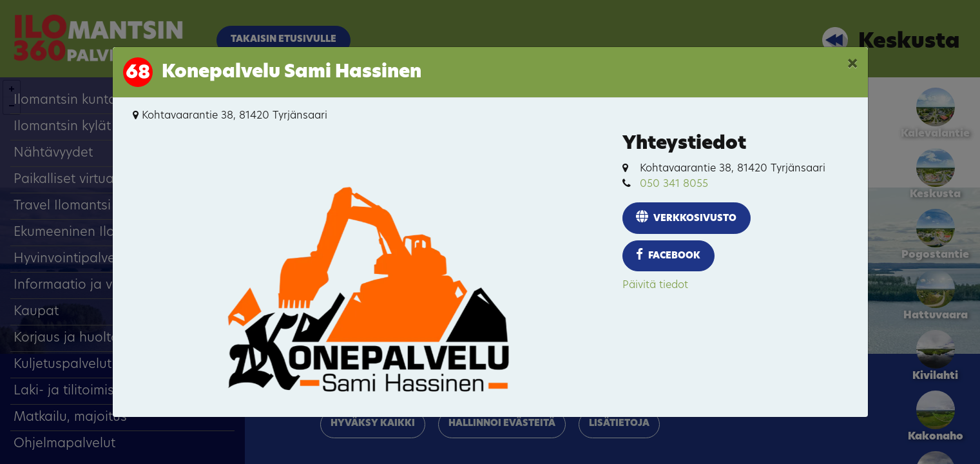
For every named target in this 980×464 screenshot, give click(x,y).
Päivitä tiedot (655, 285)
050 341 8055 (674, 184)
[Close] (852, 65)
